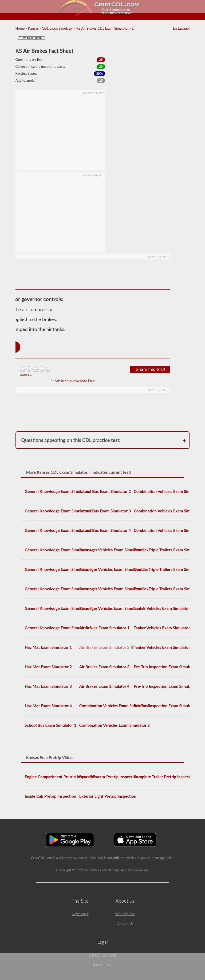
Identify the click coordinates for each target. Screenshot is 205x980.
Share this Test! (150, 370)
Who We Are (125, 914)
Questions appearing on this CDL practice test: (71, 440)
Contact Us (125, 923)
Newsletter (80, 914)
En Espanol (181, 28)
